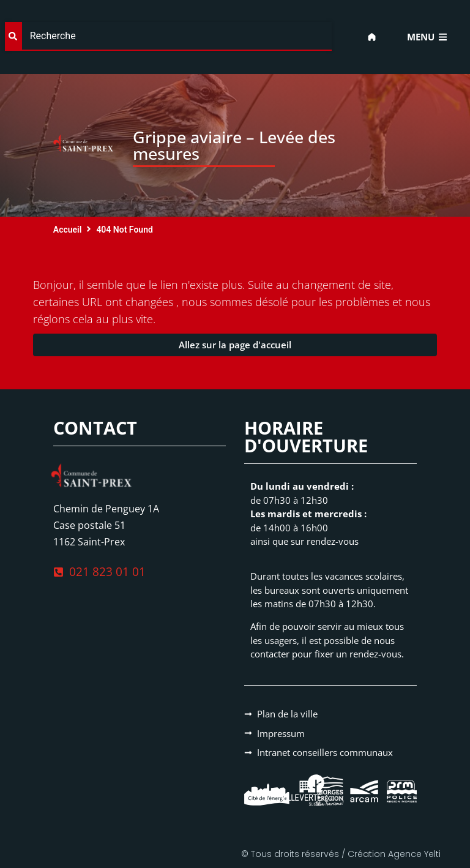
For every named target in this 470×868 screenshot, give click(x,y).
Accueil (68, 230)
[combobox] (168, 36)
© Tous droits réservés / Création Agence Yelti (341, 854)
